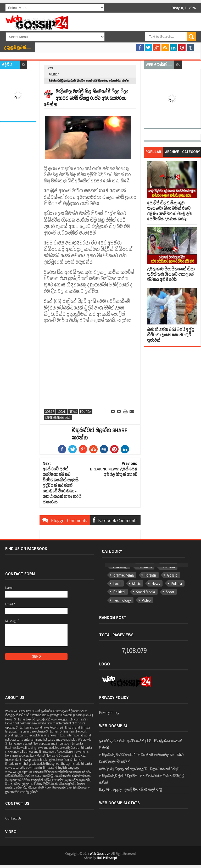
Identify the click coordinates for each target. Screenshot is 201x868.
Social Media (146, 592)
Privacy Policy (109, 712)
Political (119, 592)
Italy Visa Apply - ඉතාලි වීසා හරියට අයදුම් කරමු (131, 790)
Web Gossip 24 (100, 854)
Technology (122, 600)
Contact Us (13, 818)
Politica (54, 74)
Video (146, 600)
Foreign (150, 575)
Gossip (50, 412)
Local (62, 412)
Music (136, 584)
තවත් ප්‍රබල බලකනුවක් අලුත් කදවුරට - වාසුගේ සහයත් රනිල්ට (139, 769)
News (73, 412)
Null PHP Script (107, 858)
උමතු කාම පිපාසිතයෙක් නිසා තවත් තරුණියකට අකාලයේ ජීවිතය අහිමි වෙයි (171, 274)
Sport (170, 592)
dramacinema (124, 575)
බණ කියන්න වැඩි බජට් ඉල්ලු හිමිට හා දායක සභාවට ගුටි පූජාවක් (171, 335)
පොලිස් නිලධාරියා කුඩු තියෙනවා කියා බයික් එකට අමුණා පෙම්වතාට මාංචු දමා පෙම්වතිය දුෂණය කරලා (170, 211)
